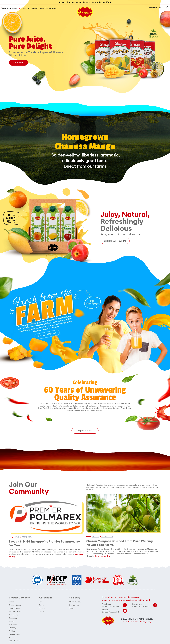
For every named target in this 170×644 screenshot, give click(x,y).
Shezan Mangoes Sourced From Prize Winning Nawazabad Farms (120, 543)
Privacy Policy (146, 622)
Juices (12, 602)
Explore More (85, 431)
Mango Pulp (14, 615)
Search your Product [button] (158, 7)
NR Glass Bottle (15, 611)
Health (95, 537)
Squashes (13, 618)
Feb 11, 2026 (27, 537)
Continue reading (103, 556)
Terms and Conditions (129, 622)
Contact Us (74, 605)
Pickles (12, 630)
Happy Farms (14, 608)
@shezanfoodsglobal (110, 606)
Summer (42, 608)
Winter (42, 611)
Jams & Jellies (15, 640)
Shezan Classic (15, 605)
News (17, 537)
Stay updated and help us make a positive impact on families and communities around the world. (126, 599)
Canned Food (14, 634)
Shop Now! (18, 63)
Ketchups (13, 624)
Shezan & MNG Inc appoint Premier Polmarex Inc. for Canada (45, 543)
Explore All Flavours (115, 241)
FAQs (54, 8)
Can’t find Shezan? (31, 8)
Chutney (12, 627)
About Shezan (45, 8)
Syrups (12, 621)
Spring (42, 605)
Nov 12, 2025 (107, 537)
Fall (40, 602)
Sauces (12, 637)
